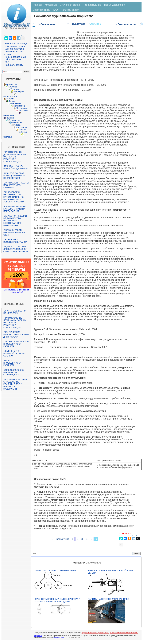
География (19, 91)
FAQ (7, 62)
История (10, 99)
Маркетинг (16, 103)
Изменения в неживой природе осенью (14, 353)
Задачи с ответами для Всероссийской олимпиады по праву (16, 249)
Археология (12, 84)
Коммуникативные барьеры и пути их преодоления (15, 209)
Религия (10, 118)
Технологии (16, 123)
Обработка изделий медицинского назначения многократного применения (15, 221)
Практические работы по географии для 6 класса (16, 334)
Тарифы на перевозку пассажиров (109, 599)
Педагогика (9, 115)
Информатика (10, 96)
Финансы (23, 130)
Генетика (15, 89)
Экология (8, 137)
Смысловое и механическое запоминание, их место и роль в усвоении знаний (14, 197)
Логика (12, 101)
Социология (14, 120)
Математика (19, 106)
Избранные (51, 5)
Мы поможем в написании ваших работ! (16, 291)
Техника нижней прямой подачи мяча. (16, 167)
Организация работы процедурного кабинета (16, 185)
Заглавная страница (16, 44)
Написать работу (14, 65)
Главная (37, 5)
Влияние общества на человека (15, 312)
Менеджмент (22, 108)
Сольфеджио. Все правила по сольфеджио (14, 372)
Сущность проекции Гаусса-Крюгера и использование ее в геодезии (57, 600)
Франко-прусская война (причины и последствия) (14, 176)
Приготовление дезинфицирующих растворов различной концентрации (15, 157)
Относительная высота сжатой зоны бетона (110, 572)
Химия (24, 132)
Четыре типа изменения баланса (15, 241)
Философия (22, 127)
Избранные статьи (15, 46)
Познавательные (92, 5)
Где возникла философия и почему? (56, 570)
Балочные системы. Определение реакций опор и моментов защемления (15, 384)
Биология (13, 87)
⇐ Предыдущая (76, 24)
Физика (17, 125)
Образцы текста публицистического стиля (15, 232)
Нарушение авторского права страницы (95, 633)
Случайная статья (15, 49)
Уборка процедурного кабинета (12, 363)
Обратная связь (13, 60)
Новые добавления (15, 57)
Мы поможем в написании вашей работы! (124, 633)
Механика (23, 111)
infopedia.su (38, 636)
